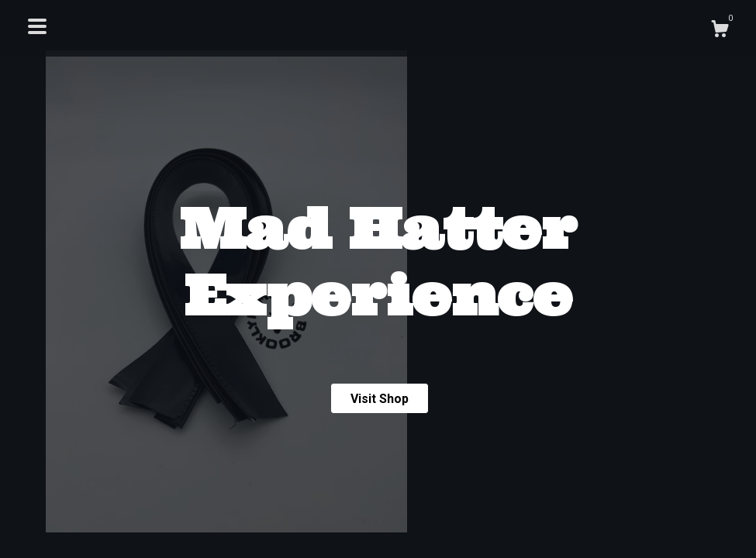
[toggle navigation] (37, 26)
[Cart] (720, 31)
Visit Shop (380, 399)
